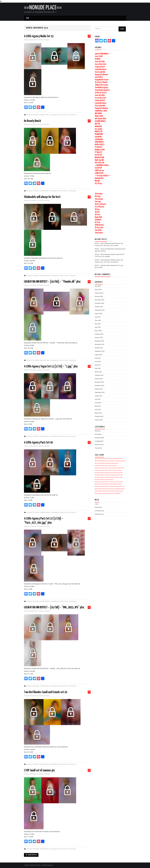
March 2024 (98, 372)
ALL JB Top (98, 184)
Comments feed (99, 511)
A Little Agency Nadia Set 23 (39, 36)
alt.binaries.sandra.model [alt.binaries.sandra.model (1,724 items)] (101, 482)
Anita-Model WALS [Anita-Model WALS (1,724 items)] (105, 486)
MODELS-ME (99, 132)
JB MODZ (98, 59)
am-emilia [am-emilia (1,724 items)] (116, 482)
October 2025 (99, 307)
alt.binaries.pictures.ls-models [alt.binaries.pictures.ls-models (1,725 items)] (114, 470)
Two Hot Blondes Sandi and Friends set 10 (46, 692)
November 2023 (99, 386)
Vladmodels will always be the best (42, 197)
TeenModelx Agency (101, 88)
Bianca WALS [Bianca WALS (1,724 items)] (116, 491)
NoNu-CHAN (99, 116)
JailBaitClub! (99, 173)
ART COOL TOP (99, 163)
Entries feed (98, 507)
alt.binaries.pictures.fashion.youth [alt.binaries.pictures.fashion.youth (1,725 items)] (103, 468)
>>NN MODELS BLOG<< (102, 165)
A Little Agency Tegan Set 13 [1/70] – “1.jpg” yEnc (51, 366)
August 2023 (98, 396)
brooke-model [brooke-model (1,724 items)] (110, 493)
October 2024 (99, 348)
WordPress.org (99, 514)
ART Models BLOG (100, 119)
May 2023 (98, 406)
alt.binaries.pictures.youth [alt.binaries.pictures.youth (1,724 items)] (116, 477)
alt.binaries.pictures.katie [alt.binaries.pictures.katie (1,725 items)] (118, 468)
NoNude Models (45, 115)
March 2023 (98, 413)
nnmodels (47, 40)
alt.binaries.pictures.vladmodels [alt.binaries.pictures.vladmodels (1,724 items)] (103, 475)
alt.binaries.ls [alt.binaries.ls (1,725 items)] (115, 463)
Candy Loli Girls (100, 67)
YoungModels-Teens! (102, 80)
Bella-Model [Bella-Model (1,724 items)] (118, 489)
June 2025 (98, 320)
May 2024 (98, 365)
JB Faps (97, 209)
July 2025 (98, 317)
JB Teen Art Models (101, 82)
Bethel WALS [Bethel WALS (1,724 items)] (102, 491)
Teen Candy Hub (100, 72)
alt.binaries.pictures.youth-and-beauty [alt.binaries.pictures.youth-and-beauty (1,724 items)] (104, 480)
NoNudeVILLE (99, 178)
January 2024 (99, 379)
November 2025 (99, 303)
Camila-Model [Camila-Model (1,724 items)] (117, 493)
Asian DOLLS (99, 77)
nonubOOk (98, 137)
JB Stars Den (99, 228)
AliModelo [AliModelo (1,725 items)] (104, 461)
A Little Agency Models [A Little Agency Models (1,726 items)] (119, 461)
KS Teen (97, 222)
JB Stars (98, 215)
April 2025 (98, 327)
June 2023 (98, 403)
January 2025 (99, 338)
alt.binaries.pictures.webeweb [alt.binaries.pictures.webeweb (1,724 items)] (102, 477)
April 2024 (98, 368)
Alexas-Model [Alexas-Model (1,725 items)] (98, 461)
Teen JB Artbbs (100, 62)
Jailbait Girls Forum (101, 85)
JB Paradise (99, 194)
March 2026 (98, 290)
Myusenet (29, 115)
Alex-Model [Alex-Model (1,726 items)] (105, 459)
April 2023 (98, 410)
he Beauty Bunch (32, 121)
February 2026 (99, 293)
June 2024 (98, 362)
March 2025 (98, 331)
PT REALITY (99, 147)
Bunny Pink (98, 217)
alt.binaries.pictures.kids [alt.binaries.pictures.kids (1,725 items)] (101, 470)
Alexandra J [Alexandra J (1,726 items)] (120, 459)
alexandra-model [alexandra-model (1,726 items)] (113, 459)
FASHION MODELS (100, 121)
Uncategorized (54, 115)
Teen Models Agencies (102, 90)
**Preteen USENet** (103, 176)
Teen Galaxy (99, 199)
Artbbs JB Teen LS (101, 93)
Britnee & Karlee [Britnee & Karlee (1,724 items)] (102, 493)
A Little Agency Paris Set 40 (38, 443)
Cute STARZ (99, 56)
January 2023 (99, 420)
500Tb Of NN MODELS (102, 54)
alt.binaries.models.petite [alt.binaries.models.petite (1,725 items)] (101, 466)
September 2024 (100, 351)
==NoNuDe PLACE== (43, 8)
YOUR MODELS (99, 142)
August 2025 (98, 314)
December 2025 (99, 300)
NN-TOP (97, 124)
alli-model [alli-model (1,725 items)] (97, 463)
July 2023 (98, 399)
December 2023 (99, 382)
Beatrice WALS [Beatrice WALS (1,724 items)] (102, 489)
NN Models (36, 115)
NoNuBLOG (98, 127)
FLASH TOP (98, 168)
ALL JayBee (99, 129)
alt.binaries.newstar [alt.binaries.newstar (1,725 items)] (112, 466)
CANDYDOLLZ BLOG (101, 111)
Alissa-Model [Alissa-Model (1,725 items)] (110, 461)
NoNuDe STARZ (100, 150)
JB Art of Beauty (100, 204)
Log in (97, 504)
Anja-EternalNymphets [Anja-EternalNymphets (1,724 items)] (115, 486)
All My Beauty (99, 225)
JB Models (98, 220)
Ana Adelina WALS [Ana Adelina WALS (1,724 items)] (112, 484)
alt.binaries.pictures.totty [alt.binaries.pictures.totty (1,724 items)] (117, 473)
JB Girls (97, 212)
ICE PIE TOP (98, 155)
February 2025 (99, 334)
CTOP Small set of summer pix (39, 770)
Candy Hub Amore (101, 69)
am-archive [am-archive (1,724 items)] (110, 482)
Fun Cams (98, 202)
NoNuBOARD (99, 134)
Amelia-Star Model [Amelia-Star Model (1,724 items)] (103, 484)
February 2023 (99, 416)
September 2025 (100, 310)
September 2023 (100, 392)
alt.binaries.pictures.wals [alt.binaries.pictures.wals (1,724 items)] (117, 475)
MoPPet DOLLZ (100, 145)
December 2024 (99, 341)
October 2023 (99, 389)
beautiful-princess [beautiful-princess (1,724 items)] (110, 489)
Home (27, 18)
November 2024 (99, 344)
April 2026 (98, 286)
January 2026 (99, 296)
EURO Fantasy (99, 171)
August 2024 (98, 355)
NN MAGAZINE (99, 158)
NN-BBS (97, 181)
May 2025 (98, 324)
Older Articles (31, 855)
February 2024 (99, 375)
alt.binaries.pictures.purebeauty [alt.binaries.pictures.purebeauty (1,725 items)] (102, 473)
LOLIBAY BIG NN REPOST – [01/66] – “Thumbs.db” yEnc (52, 282)
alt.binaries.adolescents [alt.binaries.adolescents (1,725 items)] (106, 463)
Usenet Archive (64, 115)
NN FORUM (98, 114)
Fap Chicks (98, 230)
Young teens (73, 115)
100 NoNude (99, 139)
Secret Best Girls (101, 64)
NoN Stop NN (99, 160)
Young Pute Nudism (101, 75)
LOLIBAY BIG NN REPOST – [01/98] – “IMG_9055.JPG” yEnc (54, 607)
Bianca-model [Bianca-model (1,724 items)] (108, 491)
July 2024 (98, 358)
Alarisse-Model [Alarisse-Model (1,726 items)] (98, 459)
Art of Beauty (99, 207)
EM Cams (98, 196)
